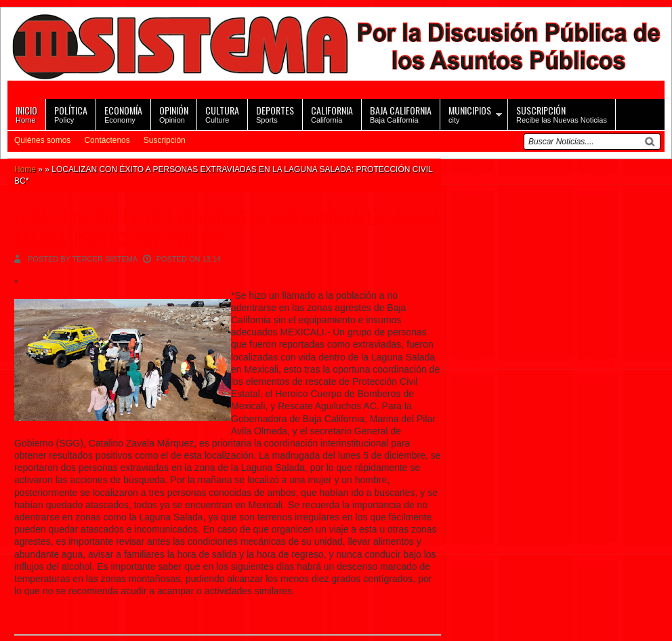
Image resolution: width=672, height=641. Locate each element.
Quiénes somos (42, 140)
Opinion (174, 113)
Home (26, 113)
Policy (71, 113)
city (470, 113)
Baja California (401, 113)
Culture (222, 113)
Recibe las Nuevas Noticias (562, 113)
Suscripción (165, 140)
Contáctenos (107, 140)
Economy (123, 113)
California (332, 113)
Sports (275, 113)
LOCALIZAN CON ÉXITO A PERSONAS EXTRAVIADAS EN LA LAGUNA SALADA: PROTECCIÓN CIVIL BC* (227, 228)
